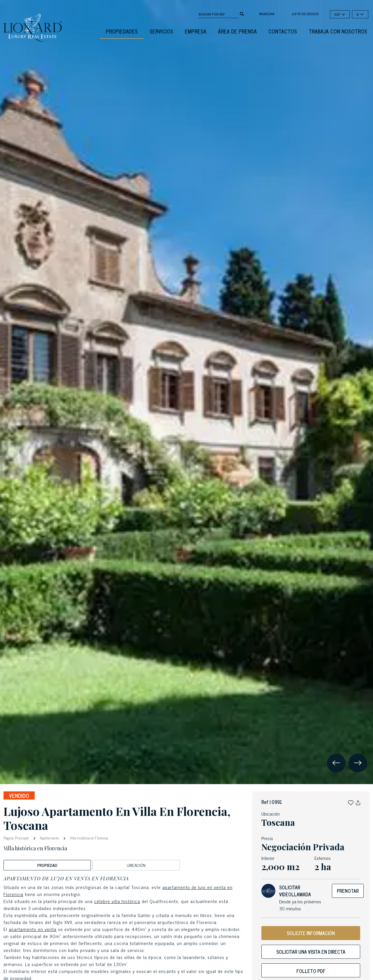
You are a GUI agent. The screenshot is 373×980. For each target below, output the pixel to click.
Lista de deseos (305, 14)
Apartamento (49, 838)
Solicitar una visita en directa (311, 952)
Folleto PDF (311, 971)
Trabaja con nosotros (338, 31)
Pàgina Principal (17, 838)
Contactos (283, 31)
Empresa (196, 31)
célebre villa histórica (117, 901)
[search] (242, 13)
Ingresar (267, 14)
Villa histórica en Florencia (89, 838)
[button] (351, 802)
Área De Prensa (237, 31)
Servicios (161, 31)
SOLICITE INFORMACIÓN (311, 933)
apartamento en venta (33, 929)
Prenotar (348, 891)
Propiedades (122, 31)
